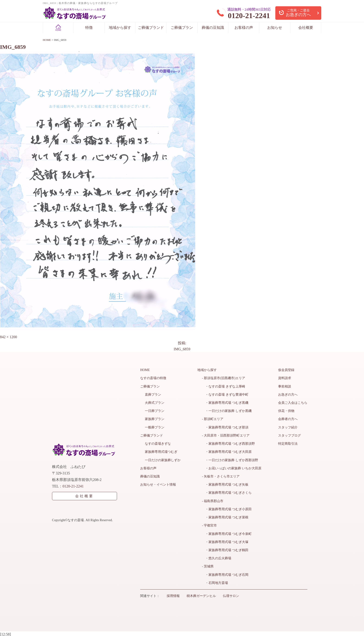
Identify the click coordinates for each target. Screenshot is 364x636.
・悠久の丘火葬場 (217, 557)
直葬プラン (153, 394)
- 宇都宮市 (209, 525)
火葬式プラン (155, 402)
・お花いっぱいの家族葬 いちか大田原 (232, 468)
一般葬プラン (155, 427)
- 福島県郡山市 (213, 500)
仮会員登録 (286, 370)
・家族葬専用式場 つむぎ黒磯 (225, 402)
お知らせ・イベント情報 (158, 484)
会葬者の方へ (288, 419)
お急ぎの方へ (288, 394)
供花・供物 (286, 411)
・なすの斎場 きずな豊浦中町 (225, 394)
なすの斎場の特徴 (153, 378)
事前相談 (285, 386)
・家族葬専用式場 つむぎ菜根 (225, 516)
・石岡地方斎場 (215, 581)
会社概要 (306, 28)
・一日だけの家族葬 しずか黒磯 (227, 411)
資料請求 (285, 378)
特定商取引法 (288, 443)
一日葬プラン (155, 411)
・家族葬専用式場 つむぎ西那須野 (228, 443)
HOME (145, 370)
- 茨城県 (208, 565)
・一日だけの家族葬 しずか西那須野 (230, 459)
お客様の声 (244, 28)
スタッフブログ (289, 435)
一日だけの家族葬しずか (163, 459)
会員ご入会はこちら (293, 402)
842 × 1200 (8, 337)
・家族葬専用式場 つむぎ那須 (225, 427)
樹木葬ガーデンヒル (201, 595)
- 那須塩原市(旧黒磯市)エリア (224, 378)
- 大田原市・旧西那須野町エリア (226, 435)
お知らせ (275, 28)
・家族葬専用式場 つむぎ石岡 (225, 573)
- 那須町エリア (213, 419)
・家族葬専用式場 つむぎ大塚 (225, 541)
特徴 (89, 28)
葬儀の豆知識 (213, 28)
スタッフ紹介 (288, 427)
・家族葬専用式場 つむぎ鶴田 (225, 549)
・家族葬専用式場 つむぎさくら (227, 492)
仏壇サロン (231, 595)
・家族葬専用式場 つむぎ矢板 (225, 484)
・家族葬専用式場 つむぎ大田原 (227, 451)
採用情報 (173, 595)
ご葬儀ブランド (151, 28)
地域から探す (120, 28)
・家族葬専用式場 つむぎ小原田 (227, 508)
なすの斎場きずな (158, 443)
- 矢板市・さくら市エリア (221, 476)
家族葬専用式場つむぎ (161, 451)
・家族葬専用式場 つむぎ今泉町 (227, 533)
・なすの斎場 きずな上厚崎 (224, 386)
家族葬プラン (155, 419)
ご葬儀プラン (182, 28)
